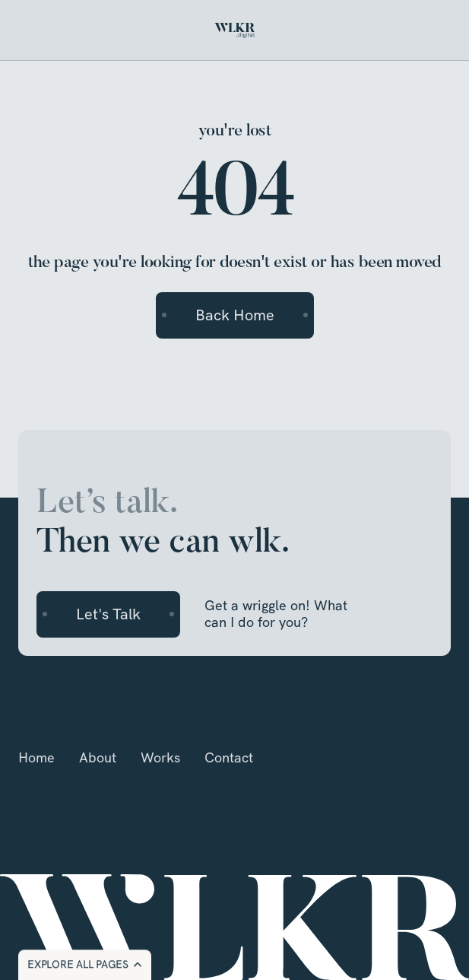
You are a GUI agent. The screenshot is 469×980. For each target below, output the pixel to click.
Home (36, 757)
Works (160, 757)
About (98, 757)
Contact (229, 757)
